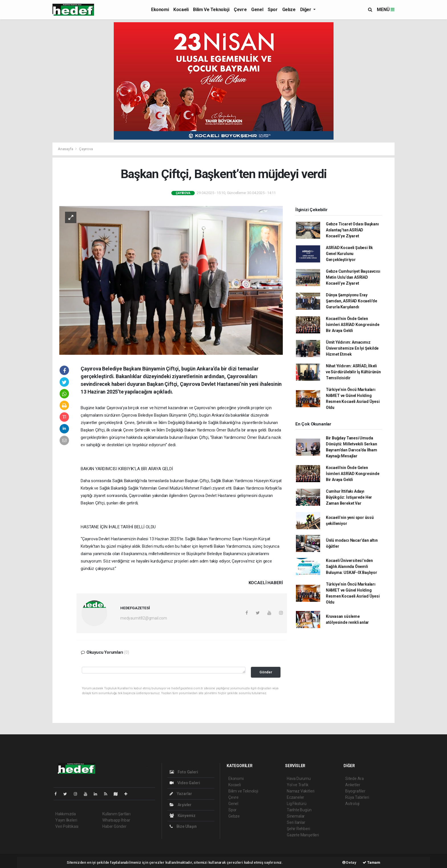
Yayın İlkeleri (66, 820)
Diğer (306, 10)
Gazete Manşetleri (303, 835)
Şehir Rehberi (298, 829)
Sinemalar (296, 816)
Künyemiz (183, 816)
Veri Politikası (67, 826)
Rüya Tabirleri (357, 797)
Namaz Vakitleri (301, 791)
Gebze (289, 10)
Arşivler (181, 805)
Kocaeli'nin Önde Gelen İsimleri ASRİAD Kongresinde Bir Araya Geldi (353, 325)
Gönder (266, 672)
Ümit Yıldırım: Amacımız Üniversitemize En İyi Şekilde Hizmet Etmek (352, 348)
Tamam (371, 862)
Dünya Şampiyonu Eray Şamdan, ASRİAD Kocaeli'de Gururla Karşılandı (351, 301)
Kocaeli (181, 10)
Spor (273, 10)
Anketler (353, 785)
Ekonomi (160, 10)
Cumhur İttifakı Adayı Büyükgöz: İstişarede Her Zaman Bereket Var (349, 497)
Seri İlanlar (296, 822)
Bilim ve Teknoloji (211, 10)
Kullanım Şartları (116, 814)
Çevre (240, 10)
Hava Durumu (299, 779)
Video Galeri (185, 783)
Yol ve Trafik (298, 785)
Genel (257, 10)
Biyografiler (355, 791)
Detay (349, 862)
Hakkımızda (66, 814)
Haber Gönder (114, 826)
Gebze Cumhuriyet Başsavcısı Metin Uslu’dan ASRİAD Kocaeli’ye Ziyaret (353, 277)
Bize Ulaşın (183, 826)
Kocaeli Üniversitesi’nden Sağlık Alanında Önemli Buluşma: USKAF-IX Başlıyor (351, 567)
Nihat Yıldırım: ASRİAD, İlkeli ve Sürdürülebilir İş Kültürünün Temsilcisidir (353, 372)
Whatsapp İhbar (116, 820)
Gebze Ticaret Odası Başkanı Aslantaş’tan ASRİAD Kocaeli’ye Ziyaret (352, 230)
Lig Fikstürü (297, 804)
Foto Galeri (184, 772)
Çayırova (86, 149)
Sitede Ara (354, 779)
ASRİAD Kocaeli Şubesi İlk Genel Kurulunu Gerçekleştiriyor (349, 254)
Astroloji (352, 804)
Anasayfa (66, 149)
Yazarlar (181, 794)
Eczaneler (295, 797)
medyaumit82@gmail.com (144, 618)
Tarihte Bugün (299, 810)
